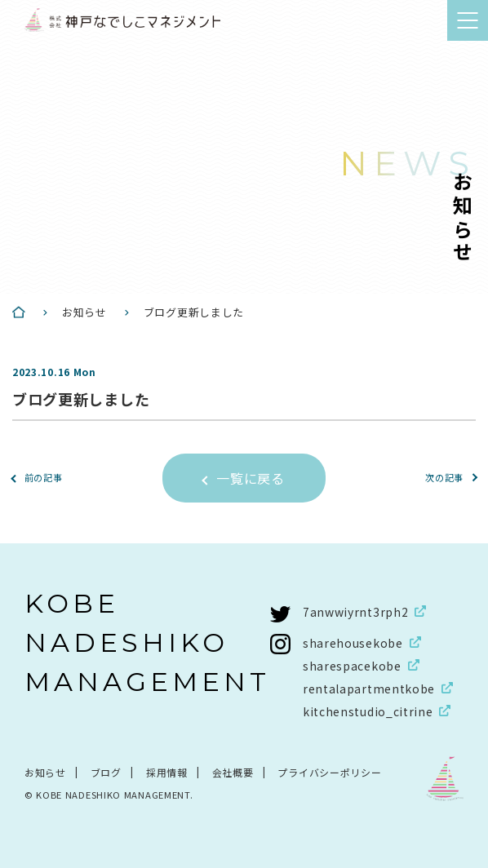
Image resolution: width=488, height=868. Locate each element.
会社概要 (233, 772)
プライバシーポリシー (329, 772)
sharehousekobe (353, 643)
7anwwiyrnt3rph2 (356, 612)
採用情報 (167, 772)
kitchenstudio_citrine (368, 711)
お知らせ (45, 772)
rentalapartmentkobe (369, 689)
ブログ (106, 772)
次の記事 (444, 477)
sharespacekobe (352, 666)
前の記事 (44, 477)
